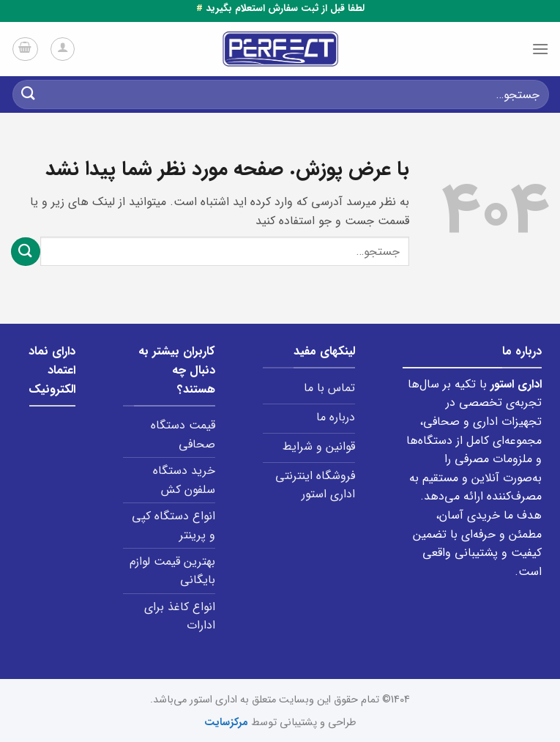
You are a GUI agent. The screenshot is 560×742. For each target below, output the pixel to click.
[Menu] (540, 49)
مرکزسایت (226, 723)
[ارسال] (29, 94)
